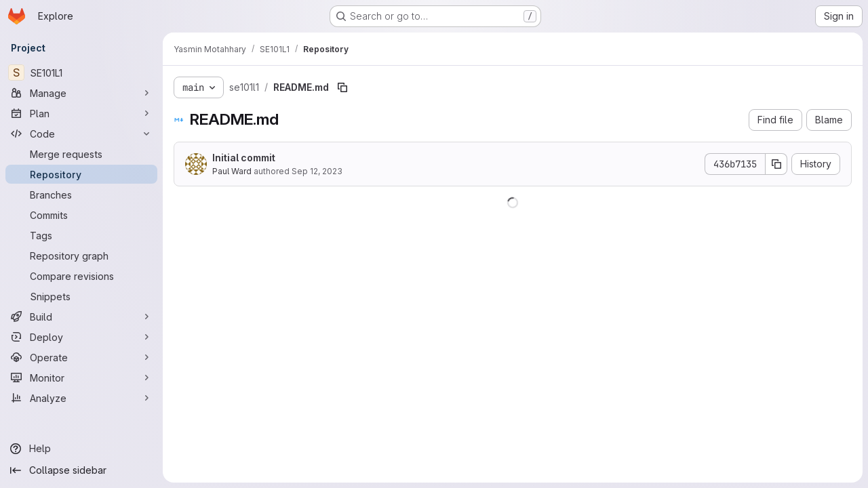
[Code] (81, 134)
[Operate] (81, 357)
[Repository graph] (81, 256)
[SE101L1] (81, 73)
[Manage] (81, 93)
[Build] (81, 317)
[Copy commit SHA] (776, 164)
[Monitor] (81, 378)
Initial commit (244, 158)
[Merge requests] (81, 154)
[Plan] (81, 113)
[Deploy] (81, 337)
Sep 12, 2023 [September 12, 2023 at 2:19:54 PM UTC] (317, 171)
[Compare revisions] (81, 276)
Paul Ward (232, 171)
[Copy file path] (342, 87)
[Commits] (81, 215)
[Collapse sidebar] (81, 470)
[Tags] (81, 235)
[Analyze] (81, 398)
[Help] (81, 449)
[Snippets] (81, 296)
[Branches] (81, 195)
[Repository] (81, 174)
